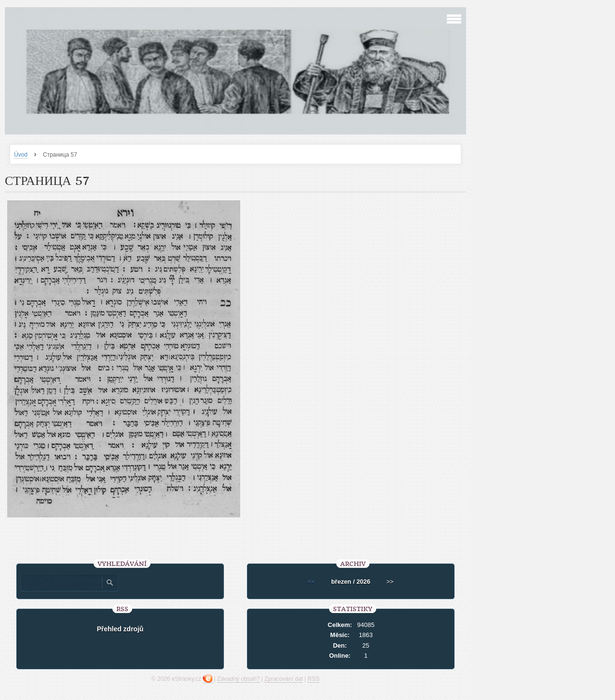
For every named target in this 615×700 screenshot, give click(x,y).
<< (312, 582)
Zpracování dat (283, 679)
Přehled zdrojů (120, 629)
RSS (314, 679)
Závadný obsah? (239, 679)
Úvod (21, 155)
